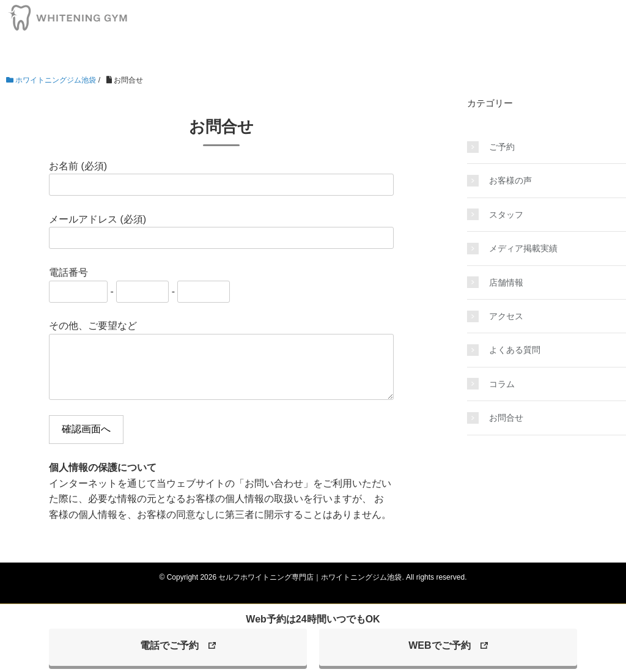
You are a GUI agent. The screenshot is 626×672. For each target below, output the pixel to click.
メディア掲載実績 (523, 248)
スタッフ (506, 215)
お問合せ (506, 418)
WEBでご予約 (439, 645)
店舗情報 (506, 282)
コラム (502, 384)
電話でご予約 (169, 645)
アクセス (506, 316)
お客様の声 (510, 180)
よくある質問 (515, 350)
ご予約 (502, 147)
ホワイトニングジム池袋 (51, 80)
